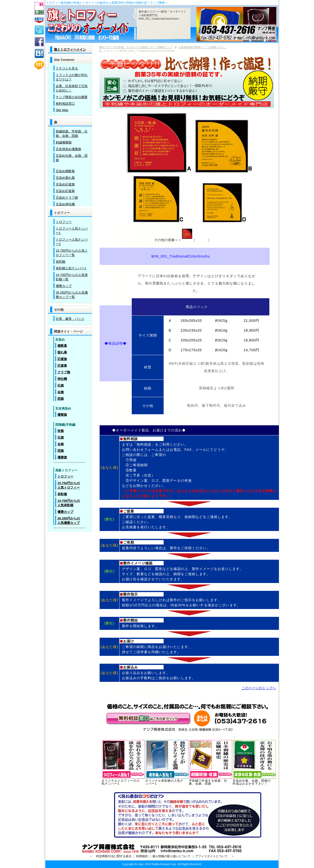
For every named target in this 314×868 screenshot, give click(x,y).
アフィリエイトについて (211, 856)
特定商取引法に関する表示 (114, 856)
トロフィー (64, 222)
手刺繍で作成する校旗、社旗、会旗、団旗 (211, 781)
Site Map (62, 110)
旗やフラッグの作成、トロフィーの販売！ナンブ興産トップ (136, 47)
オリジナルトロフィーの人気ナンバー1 (123, 781)
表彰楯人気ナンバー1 (71, 268)
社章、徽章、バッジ (70, 319)
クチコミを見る (67, 68)
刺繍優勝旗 (64, 142)
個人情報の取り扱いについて (171, 856)
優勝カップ (64, 286)
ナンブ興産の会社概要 (72, 97)
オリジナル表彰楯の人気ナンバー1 (167, 781)
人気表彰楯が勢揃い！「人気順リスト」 (203, 47)
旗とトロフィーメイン (70, 49)
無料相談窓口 (65, 104)
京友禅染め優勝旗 (68, 149)
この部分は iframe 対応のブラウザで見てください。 (70, 186)
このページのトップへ (259, 688)
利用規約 (142, 856)
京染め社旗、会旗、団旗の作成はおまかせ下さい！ (254, 781)
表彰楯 (60, 262)
